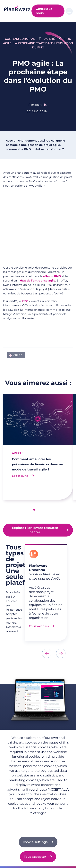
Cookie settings (35, 842)
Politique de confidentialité (38, 819)
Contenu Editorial (20, 39)
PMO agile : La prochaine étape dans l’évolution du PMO (38, 43)
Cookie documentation (38, 830)
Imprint (38, 825)
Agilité (50, 39)
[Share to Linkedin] (45, 105)
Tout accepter (35, 857)
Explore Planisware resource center (35, 530)
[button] (34, 510)
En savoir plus (39, 626)
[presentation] (47, 653)
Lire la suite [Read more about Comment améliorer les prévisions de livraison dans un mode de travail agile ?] (20, 476)
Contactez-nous (45, 11)
